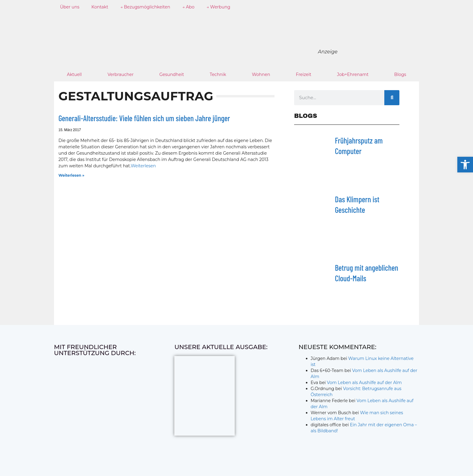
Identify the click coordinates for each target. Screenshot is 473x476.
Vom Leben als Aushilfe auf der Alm (364, 383)
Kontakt (100, 7)
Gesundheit (172, 74)
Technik (218, 74)
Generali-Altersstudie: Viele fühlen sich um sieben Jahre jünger (144, 118)
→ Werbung (219, 7)
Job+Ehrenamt (353, 74)
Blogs (400, 74)
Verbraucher (120, 74)
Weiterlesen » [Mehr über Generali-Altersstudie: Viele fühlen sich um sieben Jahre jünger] (71, 175)
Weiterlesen (143, 166)
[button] (465, 165)
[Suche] (392, 98)
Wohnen (261, 74)
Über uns (70, 7)
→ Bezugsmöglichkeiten (145, 7)
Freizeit (304, 74)
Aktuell (75, 74)
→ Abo (188, 7)
